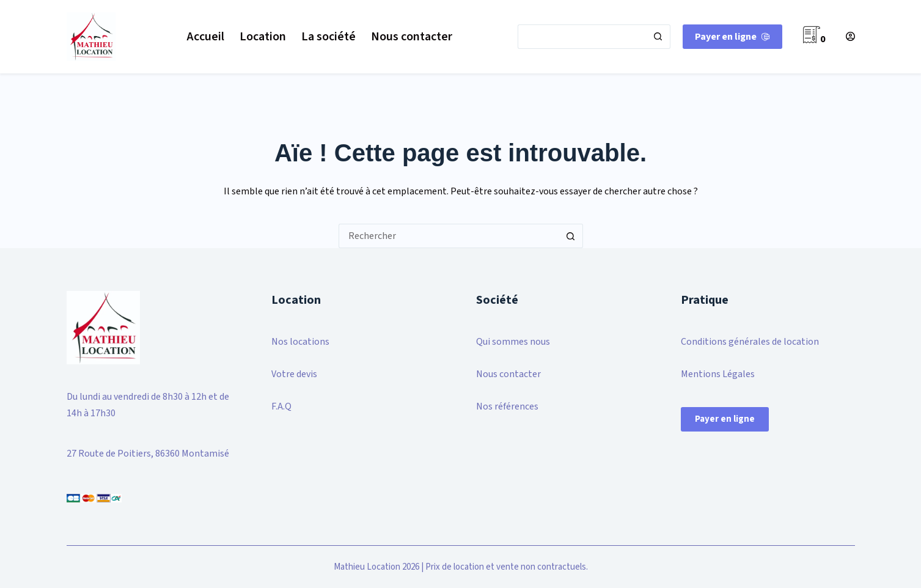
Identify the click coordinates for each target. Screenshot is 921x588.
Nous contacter (412, 37)
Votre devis (294, 374)
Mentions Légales (718, 374)
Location (263, 37)
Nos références (507, 406)
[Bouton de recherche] (658, 37)
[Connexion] (850, 36)
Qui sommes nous (513, 342)
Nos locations (300, 342)
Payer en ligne (725, 419)
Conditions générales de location (750, 342)
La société (328, 37)
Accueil (206, 37)
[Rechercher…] (582, 37)
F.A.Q (281, 406)
